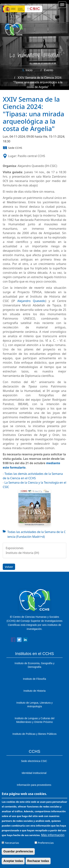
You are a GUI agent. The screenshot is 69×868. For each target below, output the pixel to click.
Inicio (29, 70)
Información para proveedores (34, 785)
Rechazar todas (38, 864)
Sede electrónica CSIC (34, 761)
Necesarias (12, 846)
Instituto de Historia (35, 691)
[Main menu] (62, 5)
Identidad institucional (34, 773)
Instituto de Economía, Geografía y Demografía (34, 665)
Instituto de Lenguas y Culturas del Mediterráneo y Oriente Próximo (35, 720)
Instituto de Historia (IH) (22, 553)
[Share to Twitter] (19, 640)
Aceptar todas (13, 864)
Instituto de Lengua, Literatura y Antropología (34, 705)
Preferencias (46, 846)
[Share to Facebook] (13, 640)
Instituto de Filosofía (34, 679)
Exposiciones (15, 548)
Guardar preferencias (18, 854)
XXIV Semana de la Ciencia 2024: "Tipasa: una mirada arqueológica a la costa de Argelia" (38, 82)
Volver (9, 567)
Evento (49, 70)
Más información (53, 838)
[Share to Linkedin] (25, 640)
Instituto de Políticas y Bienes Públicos (35, 734)
